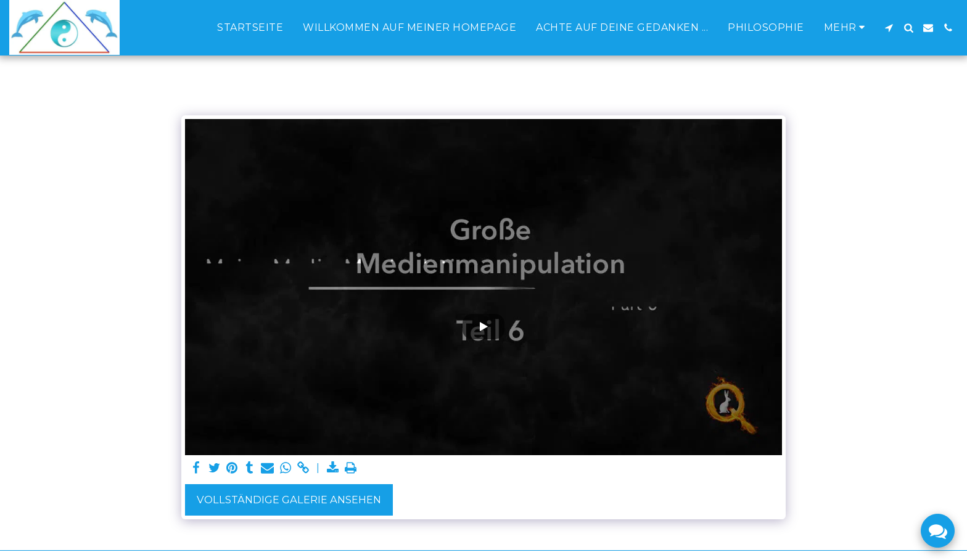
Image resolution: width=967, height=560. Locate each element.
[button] (889, 28)
